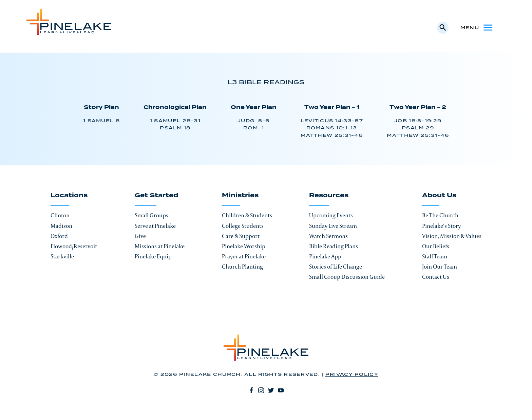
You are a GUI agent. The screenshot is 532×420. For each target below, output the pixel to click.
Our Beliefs (436, 246)
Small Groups (151, 215)
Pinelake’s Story (441, 226)
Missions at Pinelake (160, 246)
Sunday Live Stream (333, 226)
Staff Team (435, 256)
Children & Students (247, 215)
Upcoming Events (331, 215)
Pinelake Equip (153, 256)
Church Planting (242, 267)
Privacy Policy (352, 375)
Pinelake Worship (244, 246)
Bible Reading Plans (334, 246)
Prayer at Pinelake (244, 256)
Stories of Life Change (336, 267)
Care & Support (241, 236)
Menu (477, 28)
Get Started (156, 196)
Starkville (62, 256)
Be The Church (440, 215)
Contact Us (436, 277)
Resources (329, 196)
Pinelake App (325, 256)
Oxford (59, 236)
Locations (69, 196)
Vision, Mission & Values (452, 236)
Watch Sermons (328, 236)
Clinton (60, 215)
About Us (439, 196)
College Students (243, 226)
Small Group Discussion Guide (347, 277)
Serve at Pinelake (155, 226)
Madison (61, 226)
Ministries (240, 196)
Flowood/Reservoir (74, 246)
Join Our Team (440, 267)
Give (140, 236)
